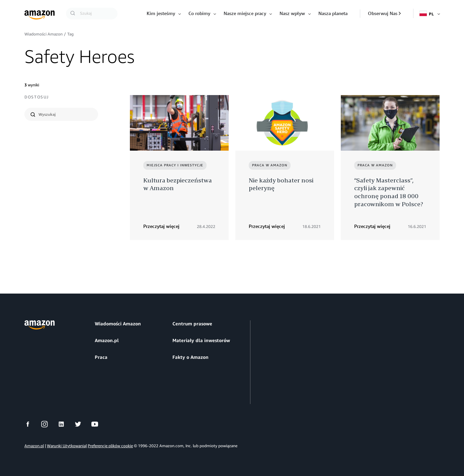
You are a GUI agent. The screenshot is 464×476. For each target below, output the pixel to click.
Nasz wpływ (292, 13)
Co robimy (199, 13)
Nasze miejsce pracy (245, 13)
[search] (65, 114)
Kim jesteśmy (161, 13)
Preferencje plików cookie (110, 446)
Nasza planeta (333, 13)
